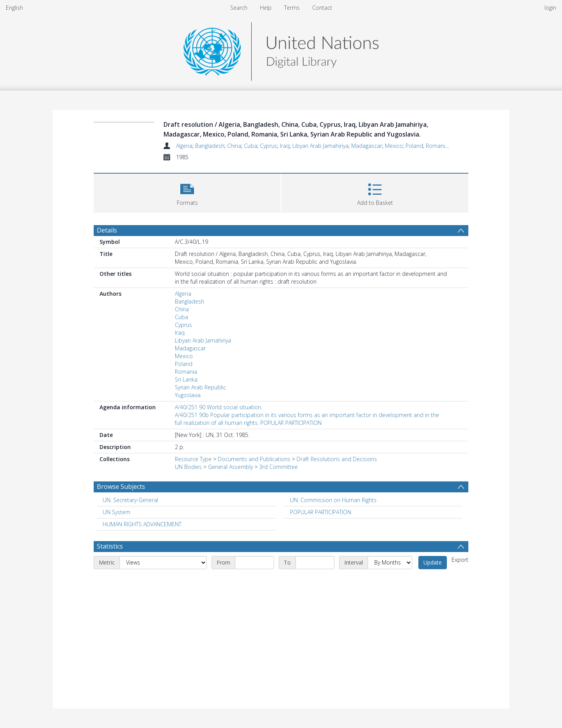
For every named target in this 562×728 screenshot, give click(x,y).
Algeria (184, 146)
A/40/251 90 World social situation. (219, 407)
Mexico (394, 146)
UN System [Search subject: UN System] (116, 512)
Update (433, 562)
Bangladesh (210, 146)
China (234, 146)
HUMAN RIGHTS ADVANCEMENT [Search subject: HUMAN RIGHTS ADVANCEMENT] (142, 524)
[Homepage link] (281, 49)
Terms (292, 8)
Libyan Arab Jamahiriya (320, 146)
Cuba (251, 146)
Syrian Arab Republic (200, 387)
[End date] (315, 563)
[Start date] (254, 563)
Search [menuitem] (239, 8)
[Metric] (163, 563)
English (14, 8)
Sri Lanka (186, 379)
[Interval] (390, 563)
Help (266, 8)
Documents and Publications (254, 459)
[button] (187, 192)
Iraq (285, 146)
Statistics (110, 546)
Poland (414, 146)
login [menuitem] (550, 8)
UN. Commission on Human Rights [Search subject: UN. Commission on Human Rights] (333, 500)
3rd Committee (278, 467)
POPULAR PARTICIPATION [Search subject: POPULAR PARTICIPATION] (321, 512)
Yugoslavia (188, 395)
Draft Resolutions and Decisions (337, 459)
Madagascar (367, 146)
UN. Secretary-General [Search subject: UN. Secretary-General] (130, 500)
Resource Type (193, 459)
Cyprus (269, 146)
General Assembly (230, 467)
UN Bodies (188, 467)
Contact (322, 8)
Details (107, 230)
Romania (437, 146)
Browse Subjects (121, 487)
